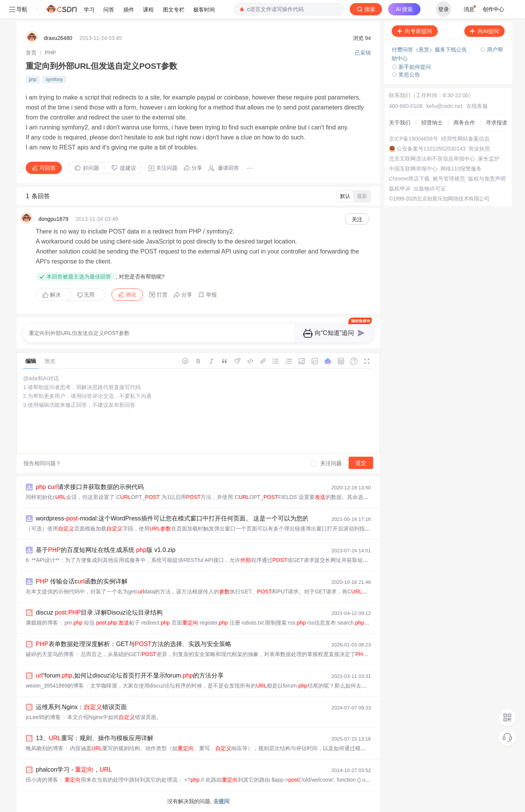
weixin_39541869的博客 (55, 686)
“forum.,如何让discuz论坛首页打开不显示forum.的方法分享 (130, 675)
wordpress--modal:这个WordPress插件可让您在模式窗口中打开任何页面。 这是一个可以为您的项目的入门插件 (203, 518)
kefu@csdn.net (444, 106)
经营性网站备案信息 (465, 139)
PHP (51, 53)
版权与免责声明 (487, 179)
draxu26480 (58, 38)
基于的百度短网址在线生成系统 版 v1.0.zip (106, 550)
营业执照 (479, 149)
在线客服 (477, 106)
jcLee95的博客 (43, 717)
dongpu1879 (53, 219)
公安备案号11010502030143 (431, 149)
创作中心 (493, 9)
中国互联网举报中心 (413, 169)
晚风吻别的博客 (45, 748)
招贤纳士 (432, 123)
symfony (54, 80)
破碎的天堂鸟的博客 (50, 654)
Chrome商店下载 (409, 179)
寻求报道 (497, 123)
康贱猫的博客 (42, 623)
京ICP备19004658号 (414, 139)
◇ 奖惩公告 (406, 75)
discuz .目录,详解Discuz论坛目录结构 (99, 612)
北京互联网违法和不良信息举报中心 (432, 159)
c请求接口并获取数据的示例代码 (90, 487)
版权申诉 (400, 189)
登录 (444, 9)
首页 (31, 53)
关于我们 (400, 123)
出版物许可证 (430, 189)
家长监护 (489, 159)
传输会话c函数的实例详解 (82, 581)
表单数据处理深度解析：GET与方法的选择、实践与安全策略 (134, 644)
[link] (31, 53)
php (33, 80)
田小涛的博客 (42, 780)
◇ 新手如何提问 (411, 67)
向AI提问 (484, 31)
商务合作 (464, 123)
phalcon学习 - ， (74, 770)
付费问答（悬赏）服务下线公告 (430, 50)
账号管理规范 (449, 179)
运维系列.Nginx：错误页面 (81, 707)
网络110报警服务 (461, 169)
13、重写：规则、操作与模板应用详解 (95, 738)
